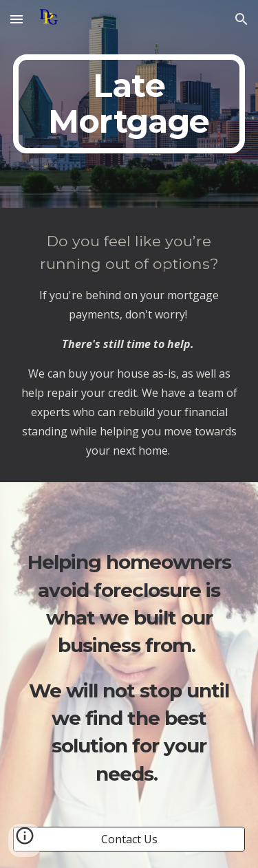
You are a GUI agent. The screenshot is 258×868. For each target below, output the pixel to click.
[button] (17, 19)
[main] (129, 104)
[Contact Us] (129, 839)
